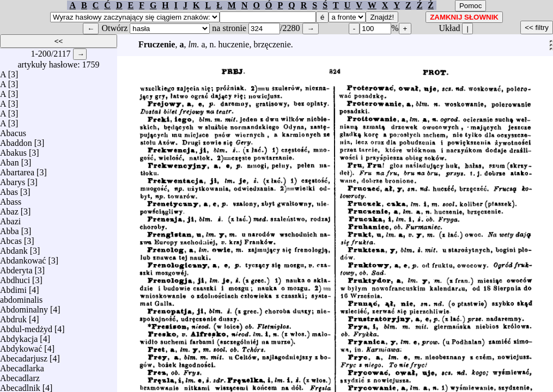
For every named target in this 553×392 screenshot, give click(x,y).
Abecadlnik (20, 385)
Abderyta (16, 268)
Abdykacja (19, 336)
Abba (10, 228)
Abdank (14, 248)
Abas (9, 189)
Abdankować (23, 258)
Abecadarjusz (24, 356)
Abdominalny (24, 307)
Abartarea (17, 170)
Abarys (13, 179)
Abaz (9, 209)
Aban (10, 160)
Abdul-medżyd (26, 326)
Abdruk (13, 317)
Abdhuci (15, 277)
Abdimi (13, 287)
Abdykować (21, 346)
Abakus (13, 150)
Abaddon (16, 140)
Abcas (11, 238)
